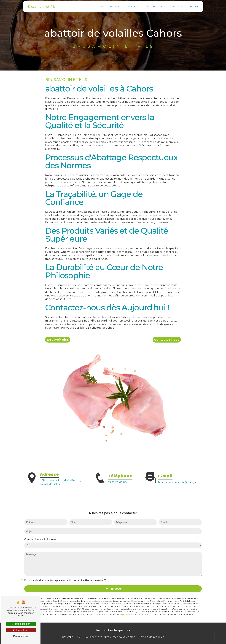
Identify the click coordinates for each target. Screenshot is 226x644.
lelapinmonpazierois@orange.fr (178, 476)
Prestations (132, 7)
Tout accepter (21, 624)
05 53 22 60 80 (117, 488)
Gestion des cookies (151, 637)
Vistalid (69, 637)
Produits (115, 7)
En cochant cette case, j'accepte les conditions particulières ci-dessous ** (65, 574)
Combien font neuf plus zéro (40, 533)
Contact (193, 7)
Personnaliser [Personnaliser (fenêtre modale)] (21, 636)
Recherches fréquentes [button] (113, 630)
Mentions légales (124, 637)
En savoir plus (58, 340)
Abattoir (178, 7)
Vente (164, 7)
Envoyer (117, 583)
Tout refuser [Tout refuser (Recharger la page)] (21, 630)
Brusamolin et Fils (42, 7)
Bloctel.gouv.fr (127, 608)
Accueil (100, 7)
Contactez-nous (167, 340)
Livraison (150, 7)
